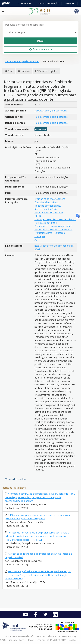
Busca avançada (41, 49)
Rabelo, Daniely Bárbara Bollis (51, 111)
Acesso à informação (48, 3)
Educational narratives (47, 202)
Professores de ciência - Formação (53, 229)
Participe (70, 3)
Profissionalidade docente (49, 212)
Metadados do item (16, 479)
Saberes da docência (46, 209)
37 (36, 240)
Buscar (40, 41)
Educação (40, 236)
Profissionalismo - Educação (50, 233)
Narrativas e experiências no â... (22, 61)
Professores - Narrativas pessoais (53, 226)
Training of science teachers (50, 199)
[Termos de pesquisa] (40, 25)
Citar (10, 71)
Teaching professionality (48, 206)
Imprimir (25, 71)
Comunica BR (25, 3)
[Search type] (40, 32)
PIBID (38, 216)
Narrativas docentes (46, 223)
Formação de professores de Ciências (55, 219)
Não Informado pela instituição (51, 117)
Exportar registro (48, 71)
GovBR (6, 3)
